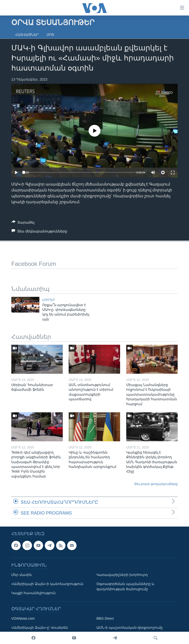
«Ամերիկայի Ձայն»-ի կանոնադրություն (47, 584)
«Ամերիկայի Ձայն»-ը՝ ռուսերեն (40, 628)
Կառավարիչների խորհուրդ (122, 575)
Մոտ (50, 35)
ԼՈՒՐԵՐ (49, 300)
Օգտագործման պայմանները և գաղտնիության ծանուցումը (125, 586)
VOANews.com (23, 618)
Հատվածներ (27, 35)
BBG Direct (105, 618)
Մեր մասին (22, 575)
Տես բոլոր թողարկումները (156, 484)
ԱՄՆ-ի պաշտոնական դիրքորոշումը (130, 628)
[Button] (23, 223)
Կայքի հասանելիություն (33, 593)
